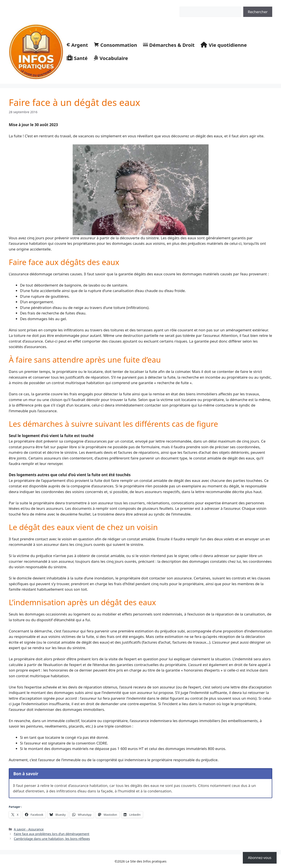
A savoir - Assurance (29, 829)
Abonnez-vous (260, 858)
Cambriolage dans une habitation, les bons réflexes (52, 839)
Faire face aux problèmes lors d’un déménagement (52, 834)
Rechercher (187, 4)
